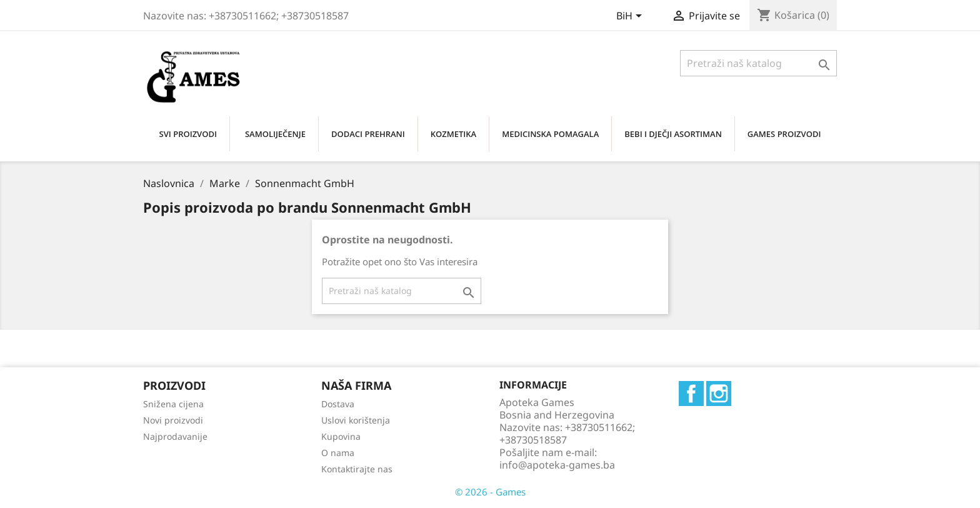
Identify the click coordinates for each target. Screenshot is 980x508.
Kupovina (341, 436)
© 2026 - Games (490, 492)
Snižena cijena (173, 404)
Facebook (691, 394)
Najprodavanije (175, 436)
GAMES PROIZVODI (784, 134)
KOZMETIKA (453, 134)
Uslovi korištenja (356, 420)
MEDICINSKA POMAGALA (550, 134)
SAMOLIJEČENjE (275, 134)
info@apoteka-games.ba (557, 465)
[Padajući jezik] (631, 17)
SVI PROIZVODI (188, 134)
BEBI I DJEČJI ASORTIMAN (673, 134)
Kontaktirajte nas (357, 469)
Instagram (719, 394)
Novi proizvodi (173, 420)
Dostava (338, 404)
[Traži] (758, 63)
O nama (338, 453)
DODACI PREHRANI (368, 134)
